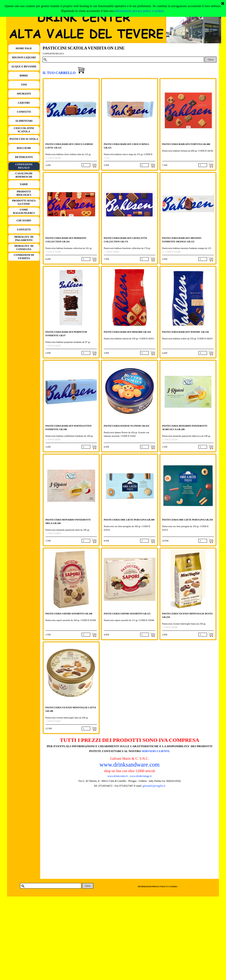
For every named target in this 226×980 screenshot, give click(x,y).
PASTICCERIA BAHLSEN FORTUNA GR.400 (186, 144)
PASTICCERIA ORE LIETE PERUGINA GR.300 (129, 520)
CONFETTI (24, 112)
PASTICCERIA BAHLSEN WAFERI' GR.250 (186, 332)
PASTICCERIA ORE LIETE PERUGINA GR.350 (187, 520)
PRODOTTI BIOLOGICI (24, 193)
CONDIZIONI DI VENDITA (24, 257)
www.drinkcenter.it (118, 776)
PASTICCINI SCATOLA (24, 139)
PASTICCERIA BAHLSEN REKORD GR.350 (127, 332)
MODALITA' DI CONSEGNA (24, 248)
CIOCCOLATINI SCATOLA (24, 130)
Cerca (211, 60)
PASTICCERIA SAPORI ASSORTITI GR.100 (69, 614)
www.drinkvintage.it (141, 776)
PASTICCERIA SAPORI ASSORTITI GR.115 (127, 614)
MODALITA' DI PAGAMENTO (24, 238)
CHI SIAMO (24, 220)
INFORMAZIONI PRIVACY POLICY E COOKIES (158, 887)
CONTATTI (24, 230)
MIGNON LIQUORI (24, 57)
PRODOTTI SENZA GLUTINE (24, 202)
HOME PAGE (24, 48)
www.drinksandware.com (130, 765)
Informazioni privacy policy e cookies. (140, 11)
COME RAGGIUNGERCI (24, 211)
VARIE (24, 184)
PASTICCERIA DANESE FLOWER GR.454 (126, 426)
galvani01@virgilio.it (154, 786)
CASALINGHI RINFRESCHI (24, 175)
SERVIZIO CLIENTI (155, 751)
